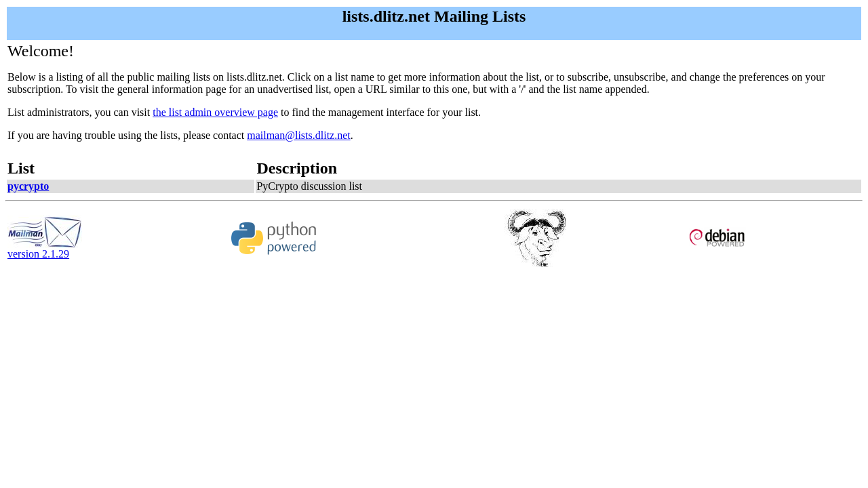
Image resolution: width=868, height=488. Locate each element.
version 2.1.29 (45, 249)
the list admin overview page (215, 112)
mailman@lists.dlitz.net (299, 135)
